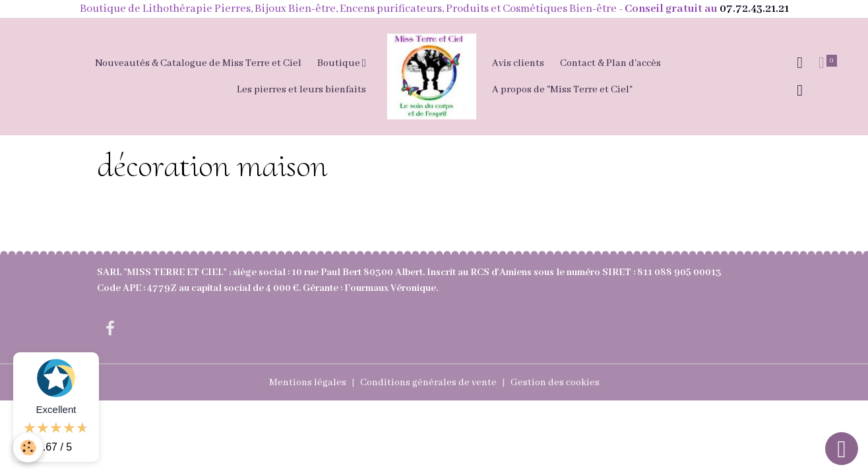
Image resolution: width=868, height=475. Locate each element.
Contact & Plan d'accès (610, 63)
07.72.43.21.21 (754, 9)
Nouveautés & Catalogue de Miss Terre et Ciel (198, 63)
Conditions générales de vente (428, 383)
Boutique (340, 63)
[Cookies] (28, 448)
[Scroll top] (842, 449)
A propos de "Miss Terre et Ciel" (562, 90)
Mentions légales (308, 383)
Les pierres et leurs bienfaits (301, 90)
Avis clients (518, 63)
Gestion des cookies (555, 383)
